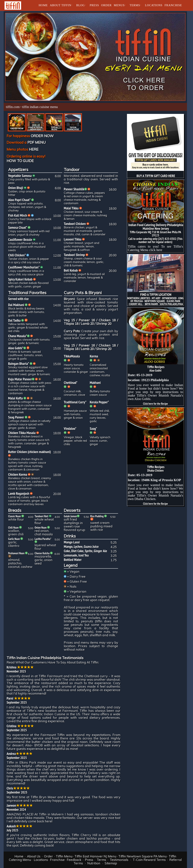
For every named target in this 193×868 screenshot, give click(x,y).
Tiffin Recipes (156, 367)
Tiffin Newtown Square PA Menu (142, 856)
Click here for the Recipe (155, 404)
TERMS (135, 5)
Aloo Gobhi (155, 370)
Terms (101, 860)
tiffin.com (13, 107)
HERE (34, 149)
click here (156, 250)
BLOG (81, 5)
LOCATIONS (154, 5)
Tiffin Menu (64, 856)
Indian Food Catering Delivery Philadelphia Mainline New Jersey (156, 227)
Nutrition (94, 863)
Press (89, 860)
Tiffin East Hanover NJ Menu (95, 856)
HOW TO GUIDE (20, 161)
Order (48, 856)
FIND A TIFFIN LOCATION (156, 294)
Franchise (173, 5)
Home (43, 5)
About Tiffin (61, 5)
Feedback (74, 860)
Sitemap (111, 863)
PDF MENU (37, 142)
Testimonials (119, 860)
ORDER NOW (42, 136)
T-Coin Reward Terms (149, 860)
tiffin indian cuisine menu (40, 107)
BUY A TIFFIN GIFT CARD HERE (156, 176)
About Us (34, 856)
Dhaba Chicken (155, 470)
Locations (41, 860)
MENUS (119, 5)
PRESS (94, 5)
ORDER (106, 5)
